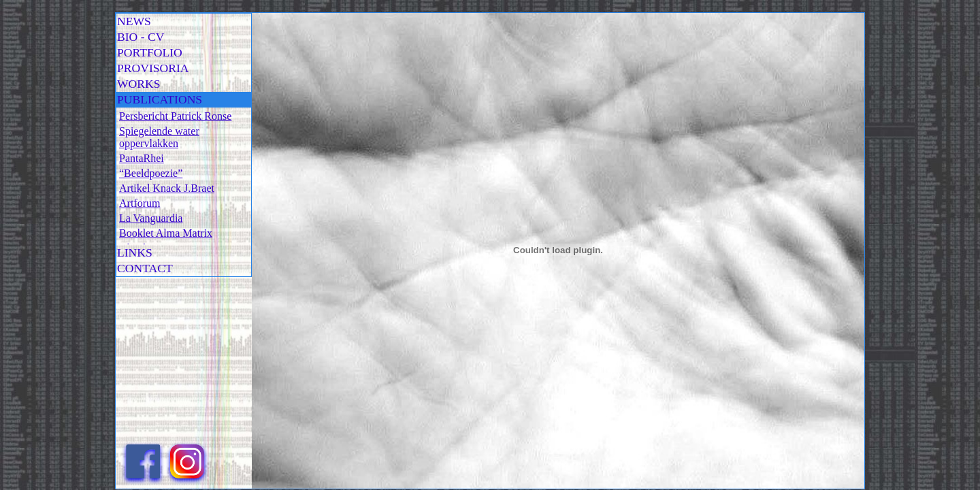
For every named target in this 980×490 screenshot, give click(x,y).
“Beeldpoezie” (151, 173)
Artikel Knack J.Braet (167, 188)
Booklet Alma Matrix (166, 233)
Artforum (140, 203)
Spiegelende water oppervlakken (159, 137)
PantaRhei (142, 158)
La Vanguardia (151, 218)
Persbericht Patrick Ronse (175, 116)
